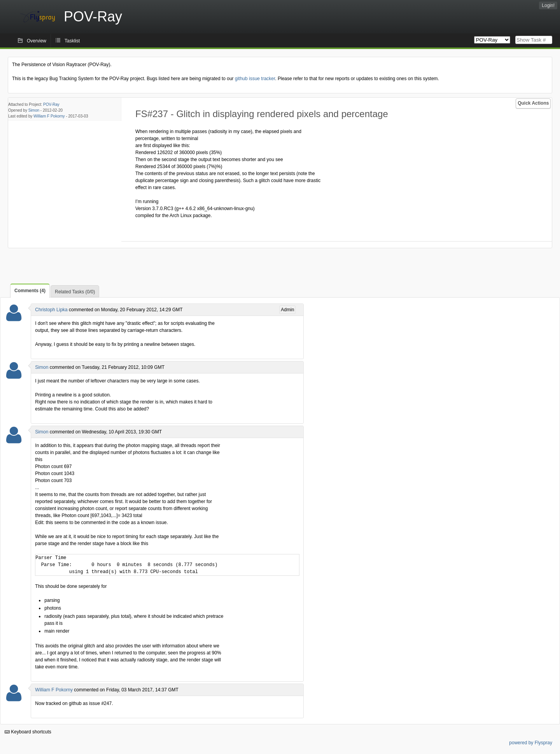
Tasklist (72, 41)
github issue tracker (255, 79)
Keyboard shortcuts (28, 732)
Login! (548, 5)
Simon (34, 110)
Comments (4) (30, 291)
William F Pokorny (49, 116)
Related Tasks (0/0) (75, 292)
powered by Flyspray (531, 743)
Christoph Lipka (51, 310)
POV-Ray (51, 104)
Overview (37, 41)
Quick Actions (533, 103)
